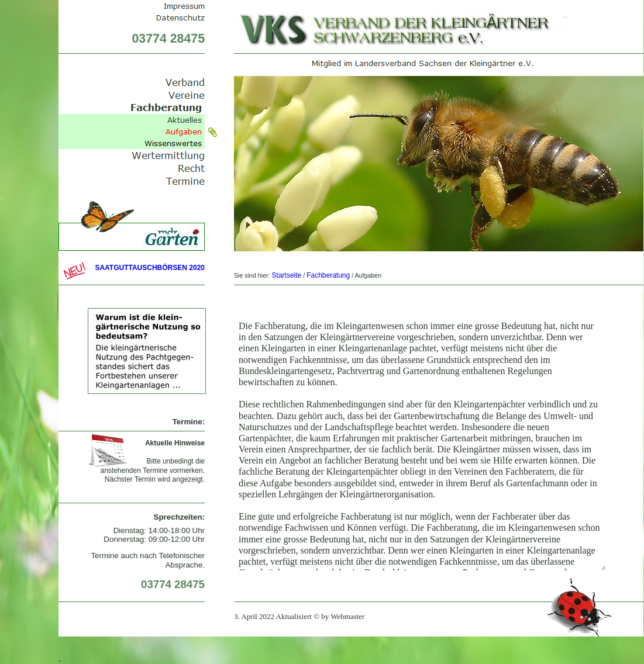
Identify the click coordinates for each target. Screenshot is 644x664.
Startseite (287, 275)
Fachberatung (328, 275)
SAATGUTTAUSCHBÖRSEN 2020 (150, 268)
